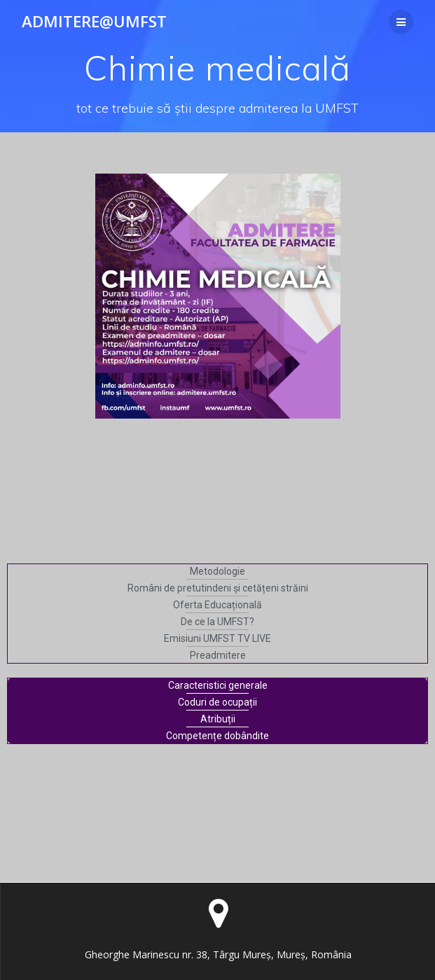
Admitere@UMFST (94, 22)
